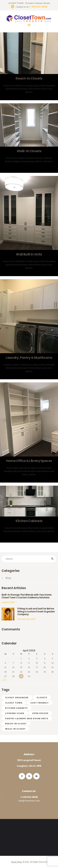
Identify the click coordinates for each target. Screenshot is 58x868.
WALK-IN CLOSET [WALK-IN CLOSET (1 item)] (15, 729)
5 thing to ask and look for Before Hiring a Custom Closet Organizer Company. (36, 612)
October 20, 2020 (26, 619)
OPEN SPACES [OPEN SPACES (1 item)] (40, 713)
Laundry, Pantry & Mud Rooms (29, 358)
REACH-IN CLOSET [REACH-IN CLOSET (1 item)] (16, 724)
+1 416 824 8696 (29, 797)
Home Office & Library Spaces (29, 461)
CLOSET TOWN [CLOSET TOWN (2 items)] (14, 703)
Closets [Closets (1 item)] (42, 698)
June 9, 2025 (8, 602)
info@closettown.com (29, 801)
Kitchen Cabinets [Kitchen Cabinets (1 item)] (16, 708)
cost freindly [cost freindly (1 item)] (40, 703)
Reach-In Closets (29, 79)
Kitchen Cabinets (29, 521)
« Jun (4, 680)
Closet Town (17, 862)
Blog (8, 578)
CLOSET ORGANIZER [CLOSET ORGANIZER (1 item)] (17, 698)
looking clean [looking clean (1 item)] (15, 713)
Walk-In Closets (29, 151)
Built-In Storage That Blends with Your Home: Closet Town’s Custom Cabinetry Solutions (27, 596)
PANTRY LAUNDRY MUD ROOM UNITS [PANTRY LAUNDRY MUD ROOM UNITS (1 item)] (27, 719)
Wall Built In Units (29, 254)
